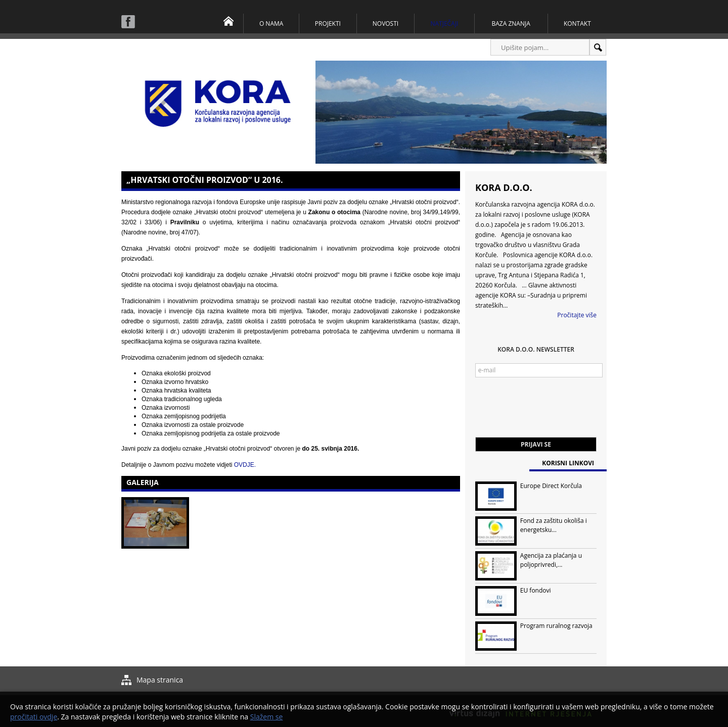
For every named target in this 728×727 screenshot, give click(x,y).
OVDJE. (245, 465)
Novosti (385, 23)
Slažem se (267, 717)
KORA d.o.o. (504, 187)
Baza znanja (511, 23)
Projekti (328, 23)
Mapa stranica (160, 680)
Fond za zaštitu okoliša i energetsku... (554, 525)
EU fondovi (536, 590)
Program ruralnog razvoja (556, 626)
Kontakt (577, 23)
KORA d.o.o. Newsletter (536, 349)
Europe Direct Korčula (551, 486)
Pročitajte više (577, 315)
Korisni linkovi (568, 463)
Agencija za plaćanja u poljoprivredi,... (551, 560)
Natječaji (444, 23)
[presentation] (552, 412)
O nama (271, 23)
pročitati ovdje (34, 717)
